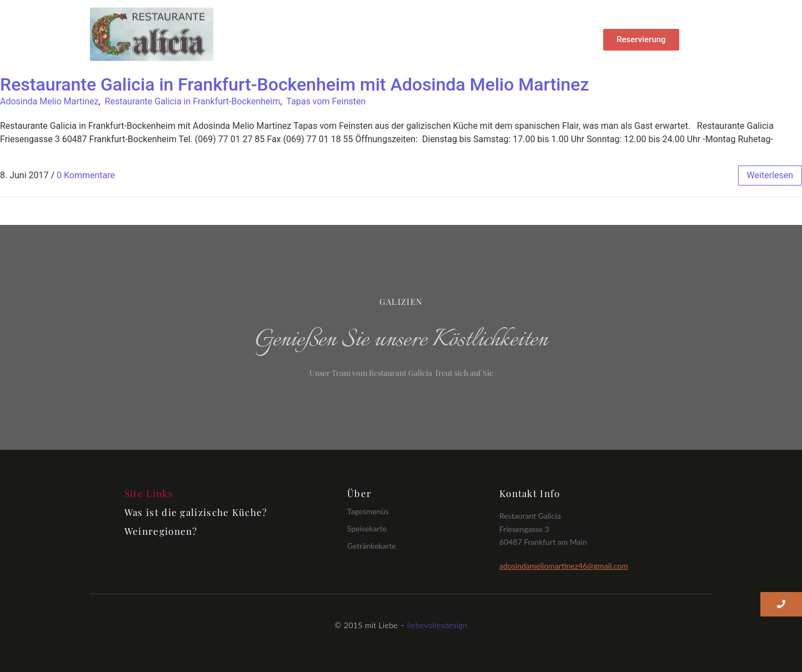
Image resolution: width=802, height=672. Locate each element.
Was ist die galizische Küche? (196, 512)
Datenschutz (521, 31)
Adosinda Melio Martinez (49, 101)
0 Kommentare (86, 175)
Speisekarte (367, 528)
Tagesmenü (334, 31)
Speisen (397, 31)
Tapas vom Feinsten (326, 101)
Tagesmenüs (368, 511)
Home (276, 31)
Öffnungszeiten (446, 46)
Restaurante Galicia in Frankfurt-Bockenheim (193, 101)
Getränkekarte (372, 546)
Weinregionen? (161, 531)
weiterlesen (770, 175)
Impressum (372, 46)
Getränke (454, 31)
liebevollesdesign (437, 625)
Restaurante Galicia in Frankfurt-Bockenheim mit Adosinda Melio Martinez (295, 84)
